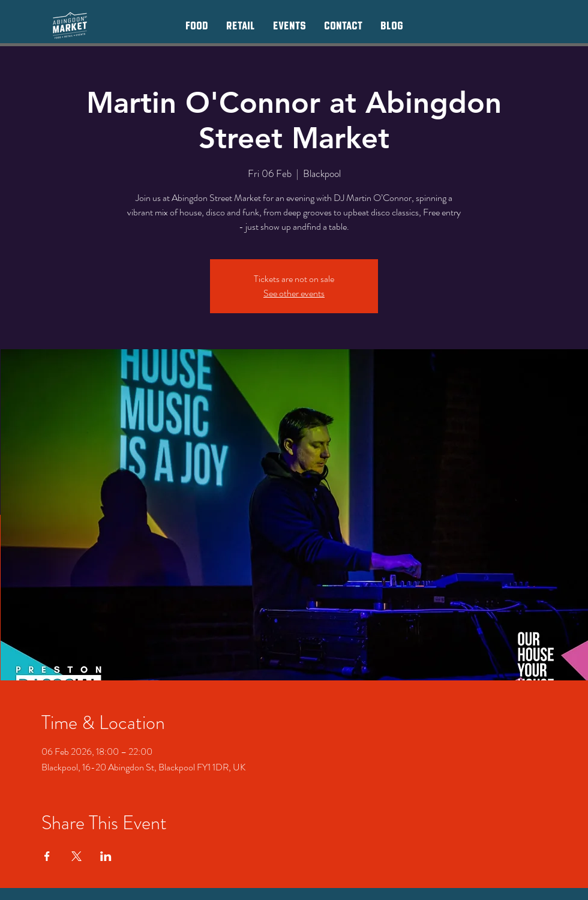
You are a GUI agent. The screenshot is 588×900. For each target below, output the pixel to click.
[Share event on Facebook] (47, 856)
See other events (294, 293)
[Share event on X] (76, 856)
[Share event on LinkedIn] (106, 856)
